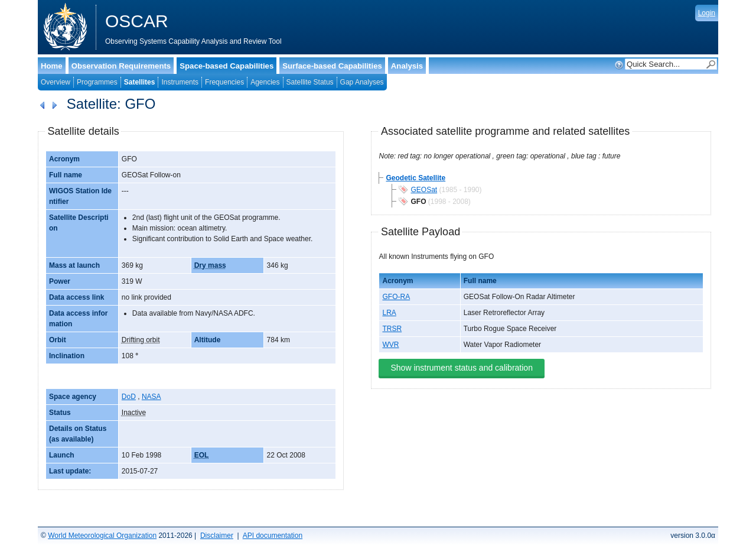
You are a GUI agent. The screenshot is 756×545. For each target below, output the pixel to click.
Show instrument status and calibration (461, 368)
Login (707, 13)
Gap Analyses (362, 82)
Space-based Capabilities (227, 66)
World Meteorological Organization (102, 536)
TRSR (392, 329)
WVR (390, 345)
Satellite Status (310, 82)
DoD (129, 397)
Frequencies (224, 82)
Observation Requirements (121, 66)
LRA (389, 313)
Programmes (97, 82)
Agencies (265, 82)
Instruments (180, 82)
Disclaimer (217, 536)
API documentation (273, 536)
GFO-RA (396, 297)
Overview (56, 82)
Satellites (140, 82)
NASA (151, 397)
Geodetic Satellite (416, 178)
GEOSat (424, 190)
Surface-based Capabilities (332, 66)
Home (52, 66)
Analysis (407, 66)
